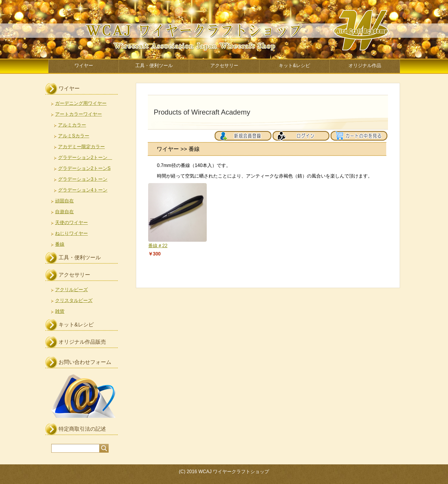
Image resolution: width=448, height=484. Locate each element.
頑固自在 (64, 201)
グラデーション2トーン (85, 157)
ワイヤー (84, 65)
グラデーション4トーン (83, 190)
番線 (60, 244)
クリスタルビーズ (74, 300)
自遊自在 (64, 212)
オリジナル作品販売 (82, 342)
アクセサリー (224, 65)
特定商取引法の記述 (82, 429)
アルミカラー (72, 125)
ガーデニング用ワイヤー (81, 103)
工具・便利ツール (154, 65)
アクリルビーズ (71, 290)
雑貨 (60, 311)
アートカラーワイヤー (78, 114)
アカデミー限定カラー (81, 147)
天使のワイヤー (71, 223)
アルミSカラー (74, 136)
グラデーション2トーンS (84, 168)
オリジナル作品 (365, 65)
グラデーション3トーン (83, 179)
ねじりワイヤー (71, 233)
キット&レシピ (294, 65)
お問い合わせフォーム (85, 362)
